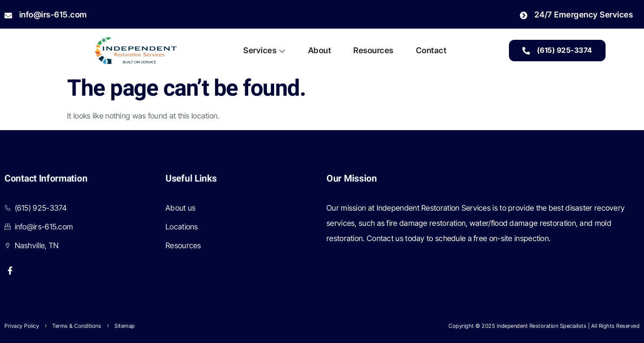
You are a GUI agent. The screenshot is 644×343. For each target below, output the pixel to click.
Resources (373, 50)
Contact (431, 50)
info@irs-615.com (46, 15)
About (320, 50)
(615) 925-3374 (557, 50)
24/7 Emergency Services (576, 15)
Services (265, 50)
